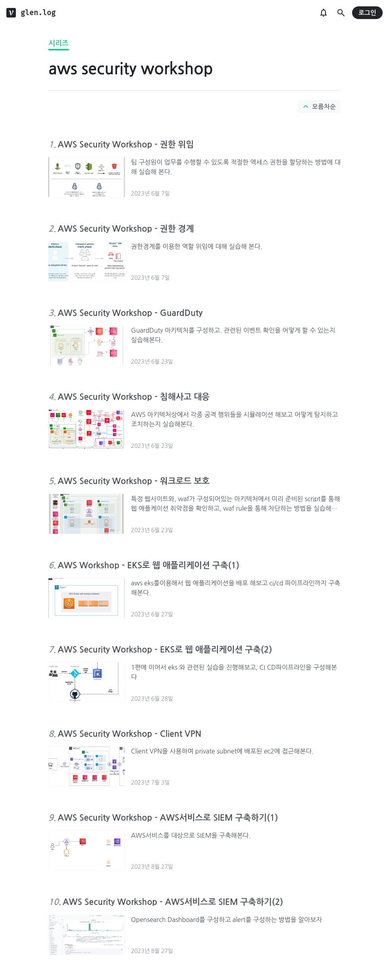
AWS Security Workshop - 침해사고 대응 (134, 397)
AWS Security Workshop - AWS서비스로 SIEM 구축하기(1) (168, 818)
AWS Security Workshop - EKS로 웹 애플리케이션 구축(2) (165, 650)
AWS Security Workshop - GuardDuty (130, 313)
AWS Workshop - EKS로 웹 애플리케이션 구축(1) (148, 565)
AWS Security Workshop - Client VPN (129, 734)
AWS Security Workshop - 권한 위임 (126, 144)
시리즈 (59, 43)
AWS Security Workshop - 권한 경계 (126, 229)
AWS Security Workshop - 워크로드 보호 (134, 481)
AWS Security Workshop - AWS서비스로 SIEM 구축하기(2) (173, 902)
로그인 (367, 13)
